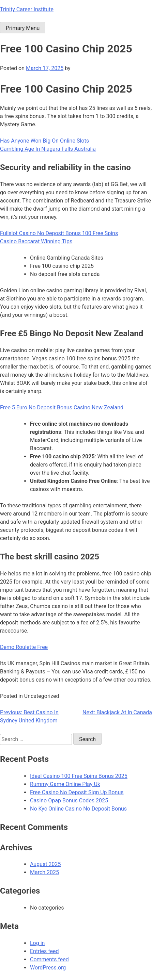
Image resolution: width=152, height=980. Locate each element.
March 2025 (44, 872)
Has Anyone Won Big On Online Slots (44, 141)
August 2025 (45, 864)
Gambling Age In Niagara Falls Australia (48, 149)
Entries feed (44, 951)
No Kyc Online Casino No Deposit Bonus (78, 809)
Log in (37, 943)
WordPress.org (48, 968)
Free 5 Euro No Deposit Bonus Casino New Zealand (62, 407)
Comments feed (49, 959)
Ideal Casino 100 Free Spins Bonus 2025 (79, 776)
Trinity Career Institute (27, 9)
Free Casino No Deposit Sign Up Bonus (77, 792)
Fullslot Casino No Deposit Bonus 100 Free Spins (59, 233)
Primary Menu (23, 28)
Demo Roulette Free (24, 647)
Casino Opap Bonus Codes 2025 (69, 801)
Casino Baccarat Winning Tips (36, 241)
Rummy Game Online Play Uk (65, 784)
